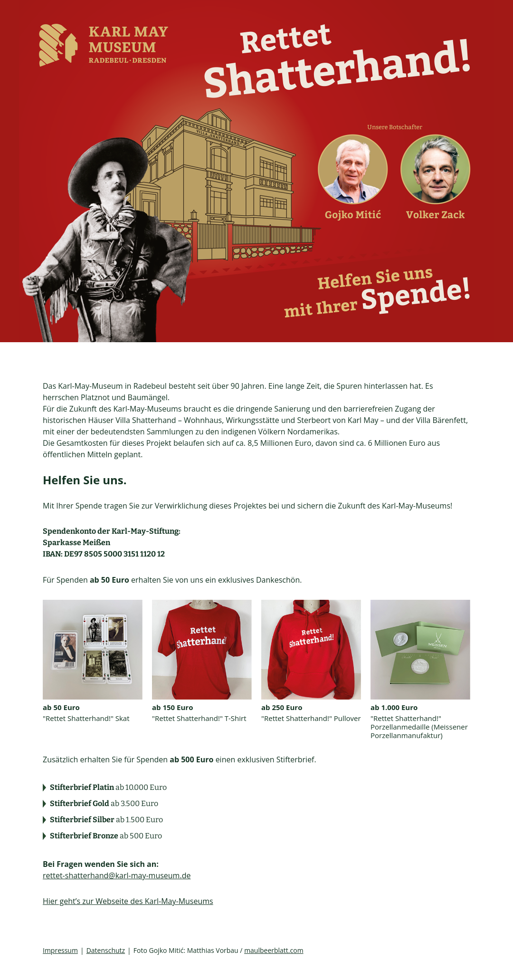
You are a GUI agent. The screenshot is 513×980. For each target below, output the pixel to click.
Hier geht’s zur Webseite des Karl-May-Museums (128, 901)
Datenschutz (106, 950)
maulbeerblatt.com (274, 950)
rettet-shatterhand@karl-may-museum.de (117, 875)
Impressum (60, 950)
